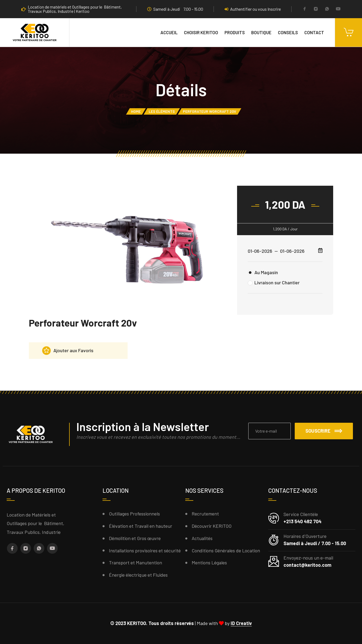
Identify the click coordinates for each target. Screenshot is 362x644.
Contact (314, 32)
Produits (235, 32)
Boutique (261, 32)
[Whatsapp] (327, 9)
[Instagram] (316, 9)
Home (136, 111)
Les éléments (162, 111)
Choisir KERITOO (201, 32)
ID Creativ (241, 623)
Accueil (169, 32)
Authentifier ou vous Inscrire (253, 9)
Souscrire (324, 431)
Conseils (288, 32)
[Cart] (349, 32)
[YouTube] (338, 9)
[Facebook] (305, 9)
